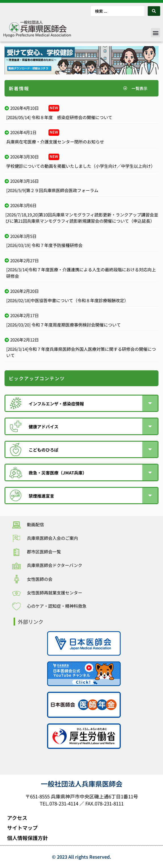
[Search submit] (154, 11)
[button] (155, 33)
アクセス (17, 818)
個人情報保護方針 (27, 838)
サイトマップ (22, 828)
